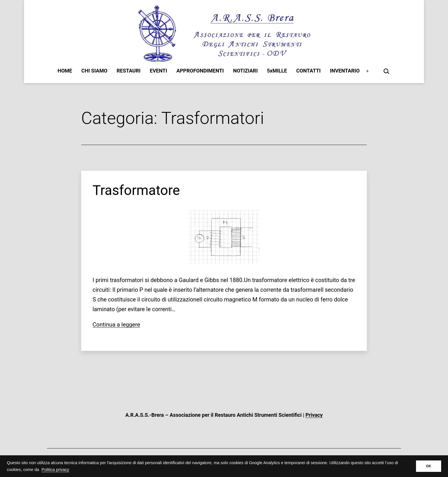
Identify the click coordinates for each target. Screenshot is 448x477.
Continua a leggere (116, 325)
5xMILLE (277, 71)
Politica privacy (55, 470)
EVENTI (158, 71)
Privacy (314, 415)
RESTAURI (129, 71)
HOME (65, 71)
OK (429, 466)
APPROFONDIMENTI (200, 71)
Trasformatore (136, 190)
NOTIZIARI (245, 71)
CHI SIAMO (94, 71)
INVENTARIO (345, 71)
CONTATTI (309, 71)
